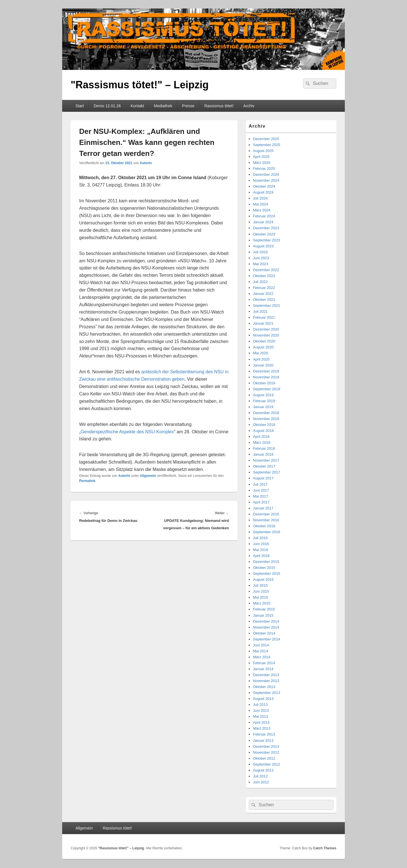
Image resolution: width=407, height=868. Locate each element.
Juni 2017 (261, 490)
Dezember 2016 (266, 514)
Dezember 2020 (266, 329)
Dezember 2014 (266, 621)
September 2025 (267, 145)
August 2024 (263, 192)
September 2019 (267, 389)
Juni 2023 (261, 258)
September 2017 (267, 472)
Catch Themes (325, 848)
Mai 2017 (260, 496)
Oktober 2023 (264, 234)
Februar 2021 (264, 317)
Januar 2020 (263, 365)
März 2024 (262, 210)
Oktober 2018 (264, 425)
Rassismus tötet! (219, 106)
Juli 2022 (260, 282)
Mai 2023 (260, 264)
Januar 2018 (263, 454)
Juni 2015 (261, 591)
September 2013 (267, 693)
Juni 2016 (261, 544)
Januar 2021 (263, 323)
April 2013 (261, 722)
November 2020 (266, 335)
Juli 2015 (260, 585)
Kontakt (137, 106)
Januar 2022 (263, 294)
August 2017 (263, 478)
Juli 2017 (260, 484)
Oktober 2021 (264, 300)
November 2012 (266, 752)
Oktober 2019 (264, 383)
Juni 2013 (261, 711)
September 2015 (267, 574)
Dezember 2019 (266, 371)
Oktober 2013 (264, 687)
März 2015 (262, 603)
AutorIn (146, 163)
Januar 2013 (263, 741)
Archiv (249, 106)
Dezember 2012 (266, 746)
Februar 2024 (264, 216)
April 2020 (261, 359)
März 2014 (262, 657)
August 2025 (263, 151)
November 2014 (266, 627)
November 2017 (266, 460)
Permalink (87, 481)
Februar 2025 (264, 169)
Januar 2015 (263, 615)
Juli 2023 (260, 252)
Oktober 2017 (264, 466)
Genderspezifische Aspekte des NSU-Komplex (127, 432)
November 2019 (266, 377)
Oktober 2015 (264, 568)
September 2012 (267, 764)
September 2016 (267, 532)
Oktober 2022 (264, 276)
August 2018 (263, 431)
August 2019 (263, 395)
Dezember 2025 (266, 139)
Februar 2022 (264, 288)
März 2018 (262, 442)
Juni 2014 (261, 645)
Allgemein (148, 476)
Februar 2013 (264, 734)
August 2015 (263, 579)
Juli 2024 (260, 198)
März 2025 (262, 163)
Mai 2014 (260, 651)
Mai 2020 (260, 353)
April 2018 (261, 437)
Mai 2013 (260, 716)
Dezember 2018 (266, 413)
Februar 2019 (264, 401)
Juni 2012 (261, 782)
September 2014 (267, 639)
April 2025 (261, 157)
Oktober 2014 (264, 633)
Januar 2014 (263, 669)
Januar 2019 (263, 407)
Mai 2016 (260, 550)
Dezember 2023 (266, 228)
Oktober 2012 (264, 758)
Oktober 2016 (264, 526)
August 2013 (263, 699)
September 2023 (267, 240)
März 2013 (262, 728)
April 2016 (261, 556)
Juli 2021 (260, 311)
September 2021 (267, 306)
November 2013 (266, 681)
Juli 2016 (260, 538)
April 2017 (261, 502)
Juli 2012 (260, 776)
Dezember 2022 (266, 270)
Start (80, 106)
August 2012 (263, 770)
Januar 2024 (263, 222)
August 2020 (263, 347)
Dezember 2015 (266, 562)
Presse (188, 106)
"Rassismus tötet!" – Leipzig (140, 85)
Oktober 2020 (264, 341)
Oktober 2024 (264, 186)
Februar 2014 (264, 663)
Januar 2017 (263, 508)
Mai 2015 (260, 597)
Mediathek (163, 106)
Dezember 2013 (266, 675)
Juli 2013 (260, 705)
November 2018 (266, 419)
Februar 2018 (264, 448)
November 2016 (266, 520)
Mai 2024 (260, 204)
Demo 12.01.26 (107, 106)
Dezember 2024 (266, 174)
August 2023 (263, 246)
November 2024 (266, 180)
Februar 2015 (264, 609)
